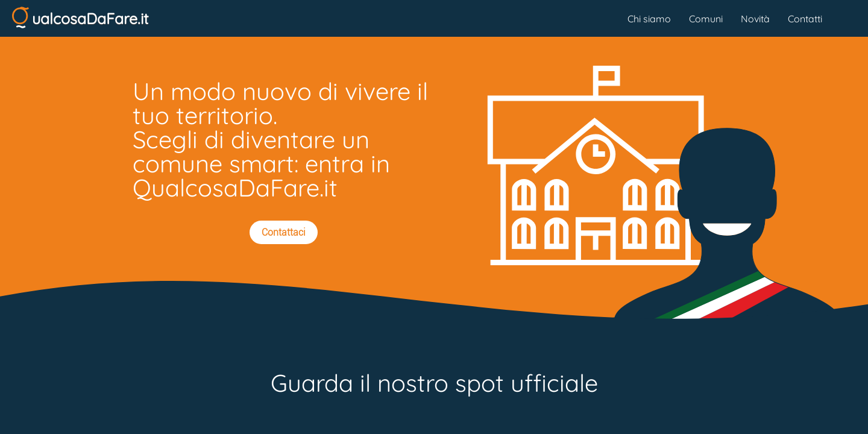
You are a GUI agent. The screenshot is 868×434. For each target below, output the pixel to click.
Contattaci (284, 232)
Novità (755, 19)
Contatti (805, 19)
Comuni (706, 19)
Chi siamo (649, 19)
